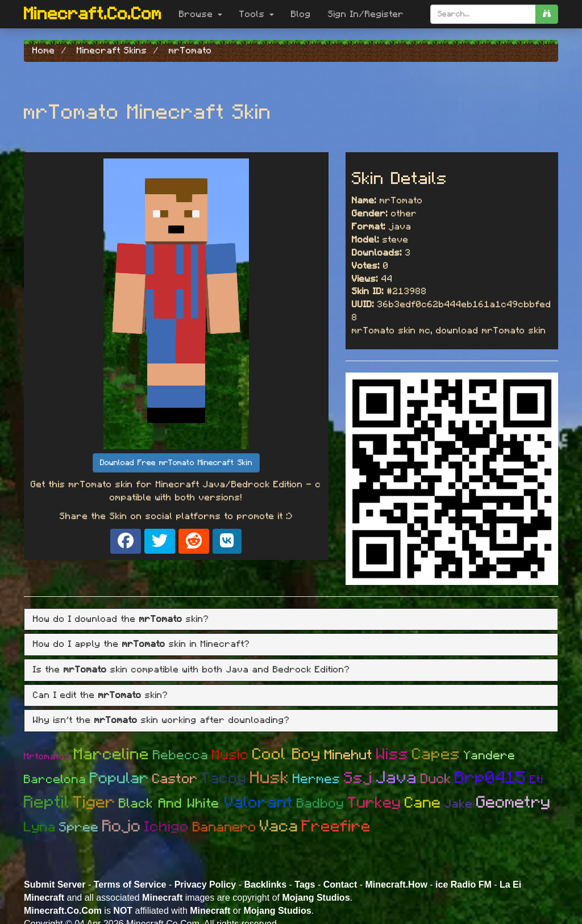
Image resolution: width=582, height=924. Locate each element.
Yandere (490, 756)
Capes (436, 755)
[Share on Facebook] (126, 541)
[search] (547, 14)
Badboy (321, 804)
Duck (436, 779)
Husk (270, 778)
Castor (175, 779)
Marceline (112, 755)
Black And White (172, 804)
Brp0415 (490, 778)
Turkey (375, 803)
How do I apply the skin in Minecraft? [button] (142, 644)
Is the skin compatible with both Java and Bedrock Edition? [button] (192, 670)
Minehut (349, 755)
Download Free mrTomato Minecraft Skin (176, 463)
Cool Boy (287, 755)
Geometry (514, 803)
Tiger (94, 803)
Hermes (317, 779)
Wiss (392, 755)
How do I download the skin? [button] (121, 619)
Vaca (279, 827)
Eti (537, 780)
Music (230, 755)
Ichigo (167, 827)
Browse (201, 14)
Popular (119, 778)
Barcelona (55, 779)
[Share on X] (160, 541)
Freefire (336, 827)
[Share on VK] (227, 541)
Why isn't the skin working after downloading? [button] (161, 720)
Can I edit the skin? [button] (101, 695)
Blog (301, 14)
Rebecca (181, 756)
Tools (257, 14)
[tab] (291, 620)
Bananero (225, 827)
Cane (423, 803)
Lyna (40, 827)
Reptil (47, 802)
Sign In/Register (366, 14)
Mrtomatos (47, 756)
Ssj (358, 779)
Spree (79, 828)
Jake (459, 804)
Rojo (122, 827)
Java (397, 778)
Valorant (259, 803)
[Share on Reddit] (194, 541)
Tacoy (224, 778)
